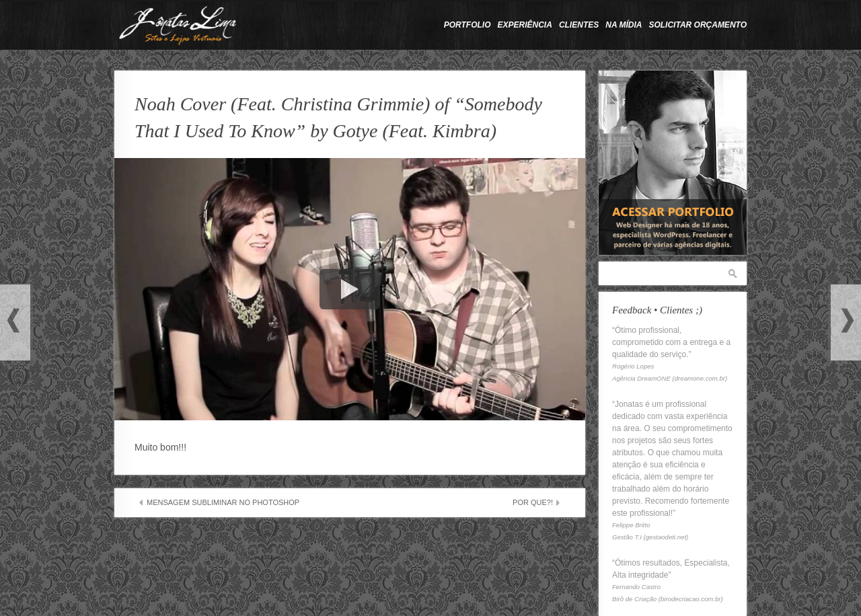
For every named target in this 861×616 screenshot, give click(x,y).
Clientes (579, 25)
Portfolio (467, 25)
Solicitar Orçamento (698, 25)
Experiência (525, 25)
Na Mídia (624, 25)
